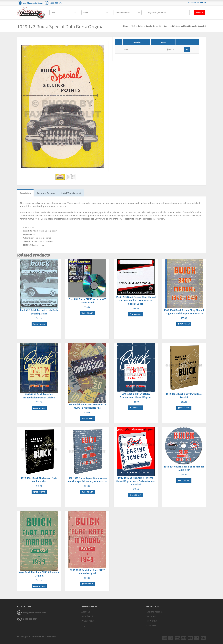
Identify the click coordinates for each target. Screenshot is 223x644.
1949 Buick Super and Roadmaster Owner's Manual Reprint (87, 406)
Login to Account (154, 612)
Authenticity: (28, 238)
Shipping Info (88, 617)
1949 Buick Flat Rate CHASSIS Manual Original (39, 574)
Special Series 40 (153, 26)
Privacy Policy (88, 621)
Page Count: (28, 235)
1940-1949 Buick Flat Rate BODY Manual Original (87, 572)
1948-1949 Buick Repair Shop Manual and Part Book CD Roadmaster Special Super (136, 301)
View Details (136, 315)
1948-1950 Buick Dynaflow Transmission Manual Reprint (136, 396)
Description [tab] (26, 193)
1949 (133, 26)
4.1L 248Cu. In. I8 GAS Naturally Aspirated (188, 26)
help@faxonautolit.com (33, 3)
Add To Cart (39, 324)
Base (166, 26)
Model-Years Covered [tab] (72, 193)
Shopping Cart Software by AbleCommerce (36, 637)
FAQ (83, 626)
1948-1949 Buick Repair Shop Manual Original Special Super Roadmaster (184, 312)
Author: (26, 228)
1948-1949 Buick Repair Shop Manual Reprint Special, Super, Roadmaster (87, 480)
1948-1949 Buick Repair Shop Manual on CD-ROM (184, 469)
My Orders (151, 617)
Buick (141, 26)
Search (199, 13)
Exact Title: (28, 231)
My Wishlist (152, 621)
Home (126, 26)
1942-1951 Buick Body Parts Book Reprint (184, 396)
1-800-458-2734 (56, 3)
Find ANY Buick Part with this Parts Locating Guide (39, 312)
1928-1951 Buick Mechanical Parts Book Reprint (39, 480)
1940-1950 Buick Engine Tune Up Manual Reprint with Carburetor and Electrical (136, 481)
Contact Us (152, 626)
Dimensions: (28, 242)
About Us (86, 612)
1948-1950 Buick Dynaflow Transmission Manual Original (39, 396)
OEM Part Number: (31, 245)
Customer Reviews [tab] (46, 193)
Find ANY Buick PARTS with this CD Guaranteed (87, 301)
